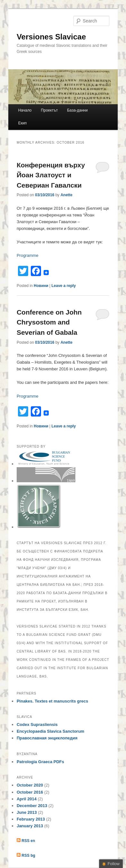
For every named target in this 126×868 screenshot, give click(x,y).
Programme (28, 255)
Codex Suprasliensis (37, 725)
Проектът (50, 110)
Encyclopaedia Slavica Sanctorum (50, 731)
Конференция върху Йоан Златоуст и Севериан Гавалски (51, 175)
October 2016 (30, 792)
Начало (25, 110)
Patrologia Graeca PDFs (40, 762)
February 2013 (31, 819)
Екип (22, 123)
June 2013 (27, 812)
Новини (41, 286)
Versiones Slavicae (51, 37)
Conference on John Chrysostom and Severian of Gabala (49, 322)
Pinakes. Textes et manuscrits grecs (52, 701)
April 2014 (27, 799)
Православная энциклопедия (47, 738)
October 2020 (30, 785)
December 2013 (32, 806)
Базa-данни (77, 110)
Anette (67, 195)
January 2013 (30, 826)
